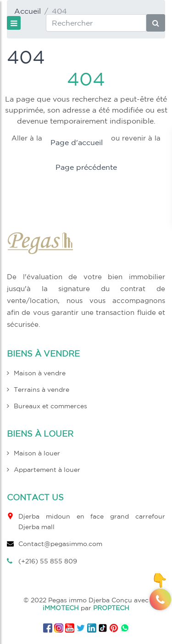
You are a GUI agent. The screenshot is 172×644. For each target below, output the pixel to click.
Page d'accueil (77, 142)
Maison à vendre (40, 373)
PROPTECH (111, 608)
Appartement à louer (47, 470)
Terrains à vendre (42, 390)
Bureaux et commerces (50, 406)
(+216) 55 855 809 (48, 561)
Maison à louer (37, 453)
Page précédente (86, 167)
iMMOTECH (61, 608)
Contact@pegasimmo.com (60, 544)
